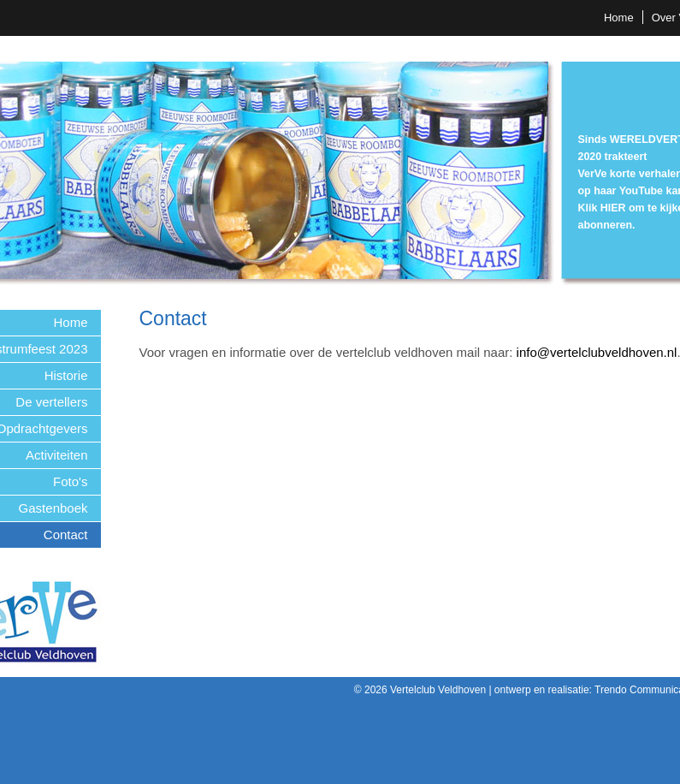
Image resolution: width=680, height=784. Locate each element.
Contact (66, 535)
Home (619, 18)
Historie (66, 375)
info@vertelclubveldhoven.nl (597, 352)
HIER (613, 208)
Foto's (70, 481)
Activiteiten (57, 455)
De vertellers (51, 402)
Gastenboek (53, 508)
